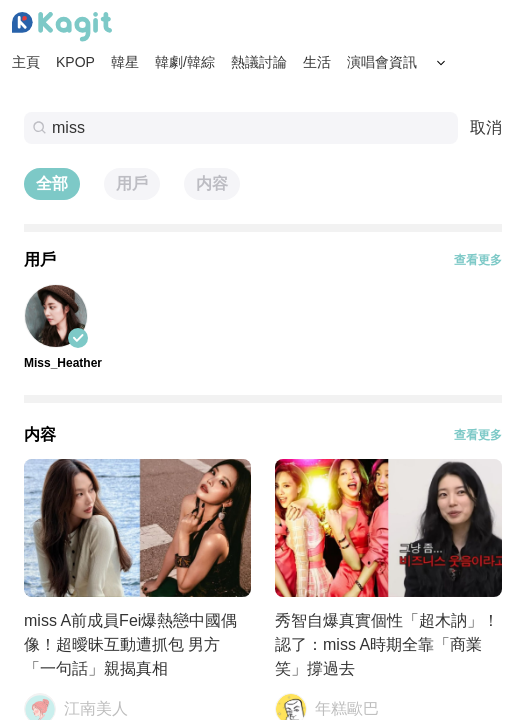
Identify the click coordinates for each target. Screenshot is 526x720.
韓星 (125, 62)
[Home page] (62, 27)
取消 (486, 127)
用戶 (132, 183)
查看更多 (478, 260)
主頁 (26, 62)
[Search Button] (441, 63)
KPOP (75, 62)
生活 (317, 62)
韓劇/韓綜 (185, 62)
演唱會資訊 (382, 62)
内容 (212, 183)
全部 (52, 183)
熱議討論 (259, 62)
